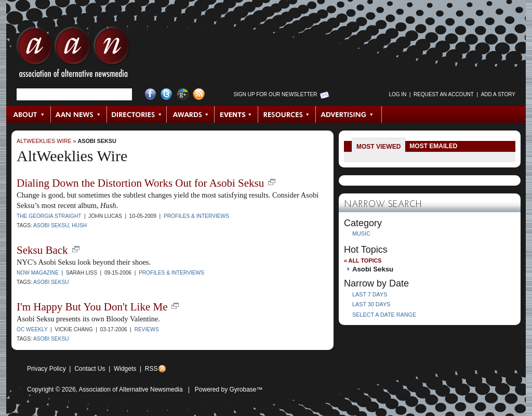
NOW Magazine (38, 273)
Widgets (125, 369)
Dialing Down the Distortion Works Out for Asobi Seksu (140, 183)
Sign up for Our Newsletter (276, 94)
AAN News (79, 114)
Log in (397, 94)
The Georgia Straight (49, 216)
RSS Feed (199, 94)
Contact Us (90, 369)
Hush (79, 225)
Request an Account (444, 94)
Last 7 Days (370, 294)
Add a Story (498, 94)
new (272, 182)
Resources (287, 114)
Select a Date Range (384, 315)
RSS (151, 369)
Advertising (349, 114)
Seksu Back (42, 250)
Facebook (150, 94)
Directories (137, 114)
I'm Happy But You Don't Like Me (92, 307)
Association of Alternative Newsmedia (131, 389)
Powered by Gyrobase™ (229, 389)
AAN (73, 55)
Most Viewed (378, 147)
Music (361, 233)
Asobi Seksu (97, 141)
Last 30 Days (371, 304)
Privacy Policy (46, 369)
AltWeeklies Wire (44, 141)
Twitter (167, 94)
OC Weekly (32, 329)
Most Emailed (433, 146)
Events (236, 114)
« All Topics (363, 261)
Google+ (183, 94)
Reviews (147, 329)
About (29, 114)
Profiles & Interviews (196, 216)
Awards (191, 114)
